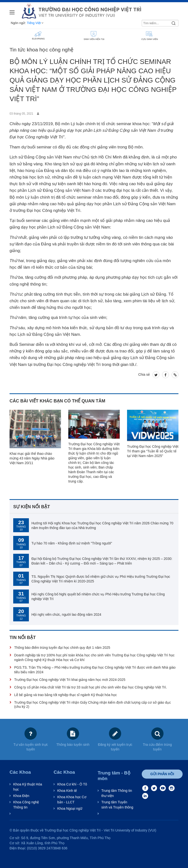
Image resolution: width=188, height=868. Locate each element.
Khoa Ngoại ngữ (70, 808)
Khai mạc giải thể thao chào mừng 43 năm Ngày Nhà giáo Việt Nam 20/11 (32, 458)
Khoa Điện (21, 796)
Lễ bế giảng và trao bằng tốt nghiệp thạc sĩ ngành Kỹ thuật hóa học (65, 695)
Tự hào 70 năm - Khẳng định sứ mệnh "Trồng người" (72, 543)
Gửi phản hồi (162, 774)
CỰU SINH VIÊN (149, 36)
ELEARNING (38, 35)
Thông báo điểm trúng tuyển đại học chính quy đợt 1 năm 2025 (62, 648)
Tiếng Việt (34, 23)
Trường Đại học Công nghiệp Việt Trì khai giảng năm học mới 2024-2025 (70, 680)
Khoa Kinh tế (67, 791)
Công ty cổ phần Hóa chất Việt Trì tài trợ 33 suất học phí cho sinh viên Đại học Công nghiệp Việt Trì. (91, 687)
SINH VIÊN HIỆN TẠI (94, 36)
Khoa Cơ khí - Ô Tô (72, 784)
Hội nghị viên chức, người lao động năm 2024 (66, 615)
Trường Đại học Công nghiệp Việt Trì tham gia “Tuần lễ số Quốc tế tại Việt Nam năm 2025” (153, 451)
